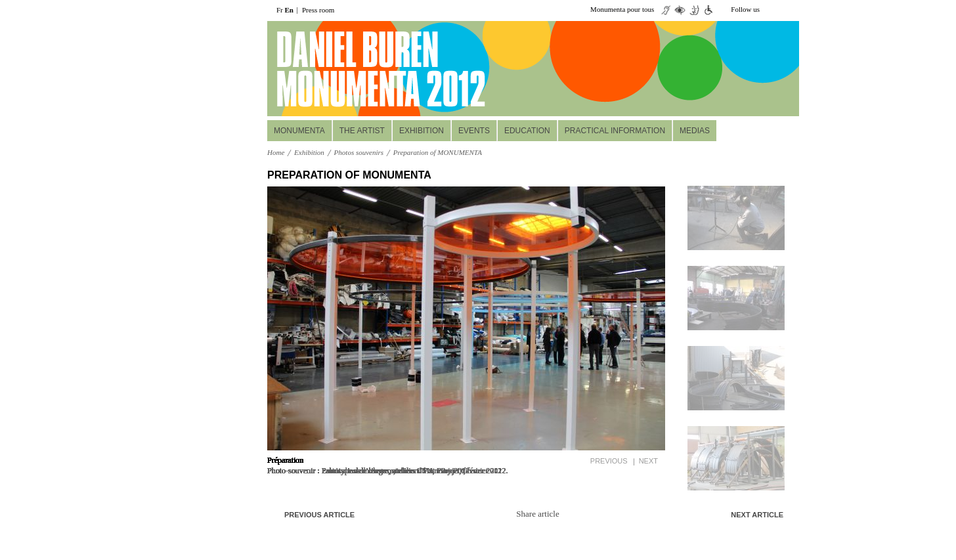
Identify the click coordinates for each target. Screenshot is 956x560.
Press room (318, 10)
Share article (537, 514)
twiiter (771, 10)
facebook (791, 10)
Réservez (719, 99)
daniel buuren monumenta (358, 69)
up (737, 175)
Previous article (319, 515)
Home (276, 152)
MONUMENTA (299, 131)
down (737, 496)
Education (527, 131)
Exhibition (422, 131)
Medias (695, 131)
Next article (757, 515)
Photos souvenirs (359, 152)
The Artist (362, 131)
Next (648, 461)
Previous (609, 461)
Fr (280, 10)
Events (474, 131)
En (289, 10)
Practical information (615, 131)
